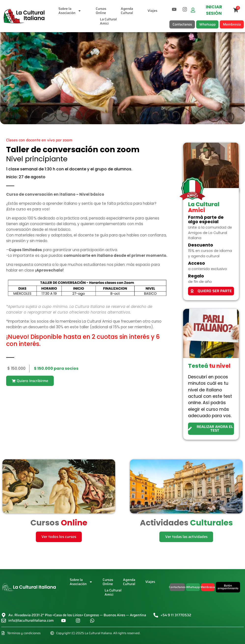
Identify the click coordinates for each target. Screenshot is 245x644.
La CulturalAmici (108, 21)
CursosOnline (101, 11)
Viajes (153, 11)
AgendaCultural (127, 11)
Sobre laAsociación (70, 11)
